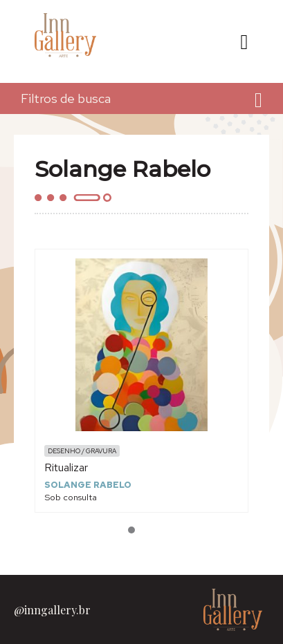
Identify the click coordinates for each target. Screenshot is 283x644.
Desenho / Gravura (82, 451)
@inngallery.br (52, 610)
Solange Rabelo (88, 485)
